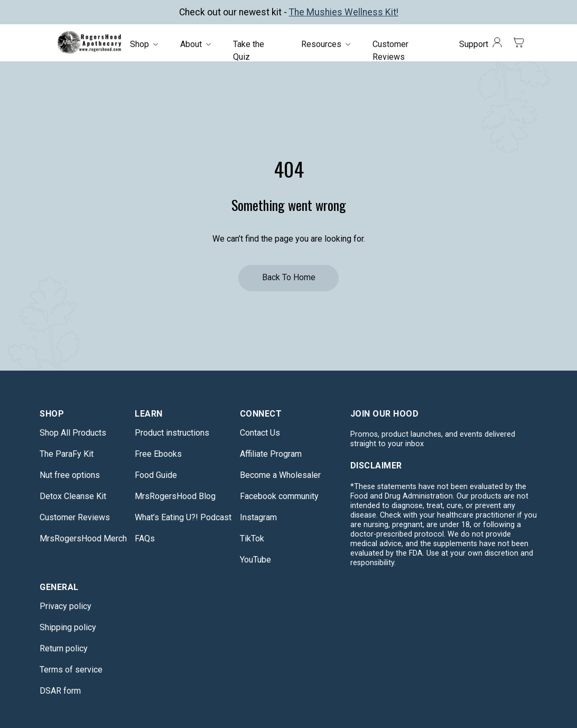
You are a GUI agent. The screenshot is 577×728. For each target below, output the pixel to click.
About (191, 44)
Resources (321, 44)
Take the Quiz (249, 50)
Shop (139, 44)
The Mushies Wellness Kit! (344, 12)
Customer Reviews (390, 50)
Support (474, 44)
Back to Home (289, 277)
